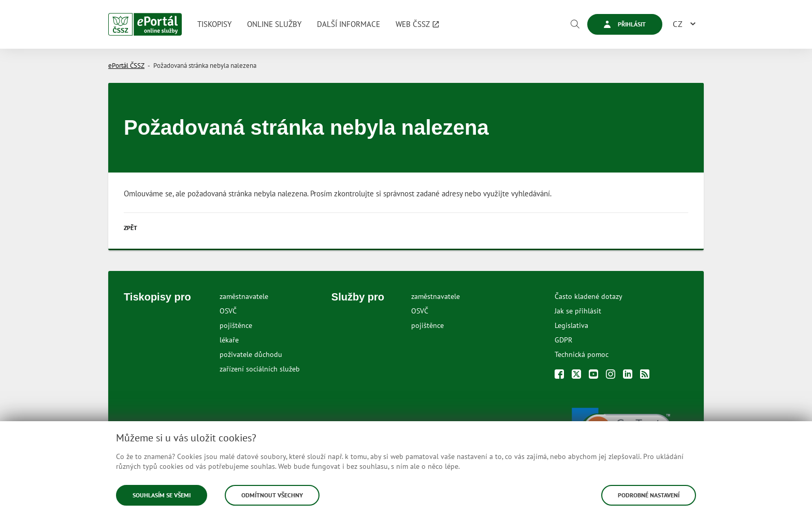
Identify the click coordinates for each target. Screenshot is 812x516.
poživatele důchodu (251, 354)
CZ (678, 24)
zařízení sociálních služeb (260, 369)
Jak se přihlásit (578, 311)
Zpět (130, 228)
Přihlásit (625, 24)
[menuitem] (214, 24)
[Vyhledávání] (575, 24)
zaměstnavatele (244, 296)
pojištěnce (236, 325)
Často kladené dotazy (589, 296)
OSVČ (228, 311)
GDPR (563, 340)
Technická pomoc (582, 354)
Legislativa (571, 325)
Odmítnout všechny (272, 495)
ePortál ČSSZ (126, 66)
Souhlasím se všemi (162, 495)
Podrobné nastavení (649, 495)
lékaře (229, 340)
